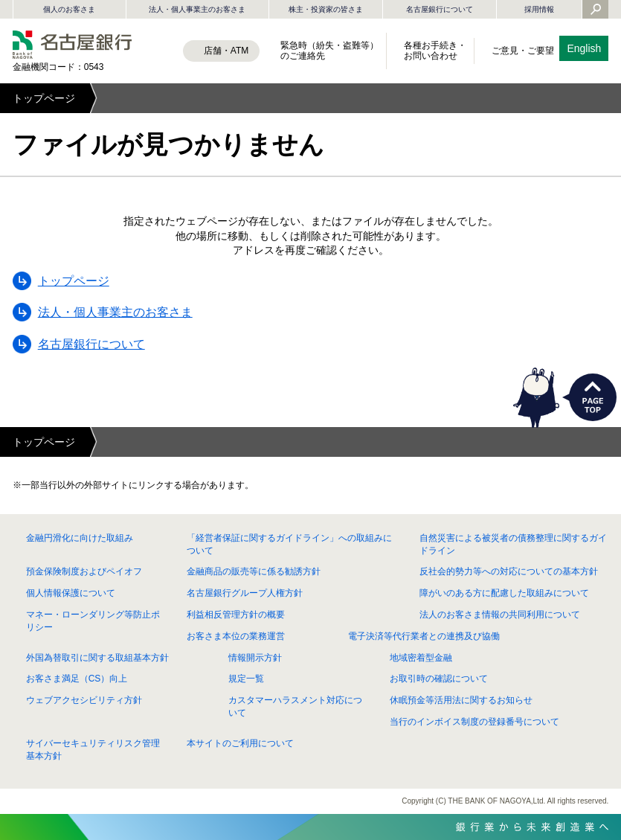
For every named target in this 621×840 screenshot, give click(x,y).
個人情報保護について (71, 593)
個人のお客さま (69, 9)
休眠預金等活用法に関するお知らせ (461, 700)
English (584, 48)
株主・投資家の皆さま (326, 9)
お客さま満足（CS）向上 (77, 679)
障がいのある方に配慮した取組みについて (504, 593)
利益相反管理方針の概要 (236, 615)
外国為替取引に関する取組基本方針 (97, 658)
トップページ (44, 98)
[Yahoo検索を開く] (596, 10)
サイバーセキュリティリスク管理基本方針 (93, 750)
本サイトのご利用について (240, 743)
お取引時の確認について (439, 679)
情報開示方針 (255, 658)
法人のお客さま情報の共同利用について (500, 615)
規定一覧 (246, 679)
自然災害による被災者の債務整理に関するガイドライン (513, 544)
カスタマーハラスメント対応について (295, 706)
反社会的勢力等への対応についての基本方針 (509, 571)
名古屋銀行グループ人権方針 (245, 593)
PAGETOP (593, 397)
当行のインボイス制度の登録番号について (474, 722)
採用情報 (539, 9)
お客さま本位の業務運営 (236, 636)
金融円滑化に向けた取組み (80, 538)
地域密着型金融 (421, 658)
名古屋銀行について (440, 9)
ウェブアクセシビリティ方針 (84, 700)
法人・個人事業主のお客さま (197, 9)
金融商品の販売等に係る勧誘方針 (254, 571)
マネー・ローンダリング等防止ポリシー (93, 621)
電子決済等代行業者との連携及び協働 (424, 636)
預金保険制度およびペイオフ (84, 571)
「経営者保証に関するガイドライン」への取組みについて (289, 544)
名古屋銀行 (72, 45)
